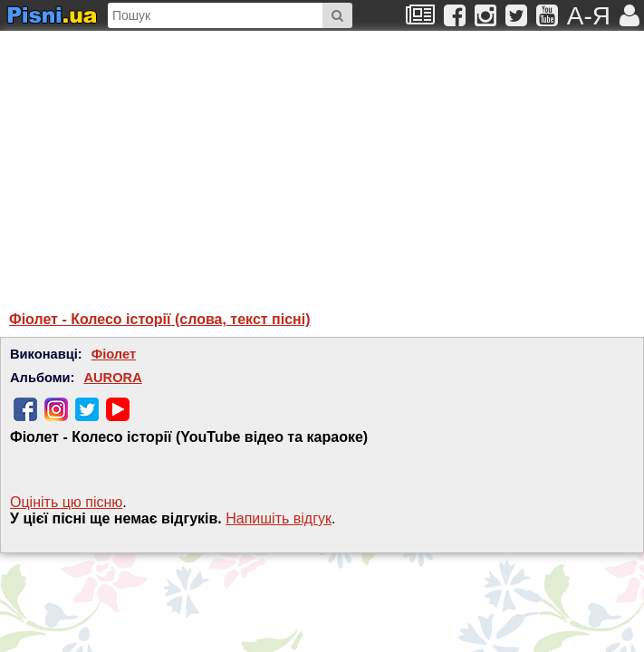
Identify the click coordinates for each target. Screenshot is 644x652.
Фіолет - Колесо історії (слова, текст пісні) (160, 319)
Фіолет (114, 354)
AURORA (112, 378)
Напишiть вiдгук (279, 518)
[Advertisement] (186, 162)
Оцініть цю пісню (66, 502)
